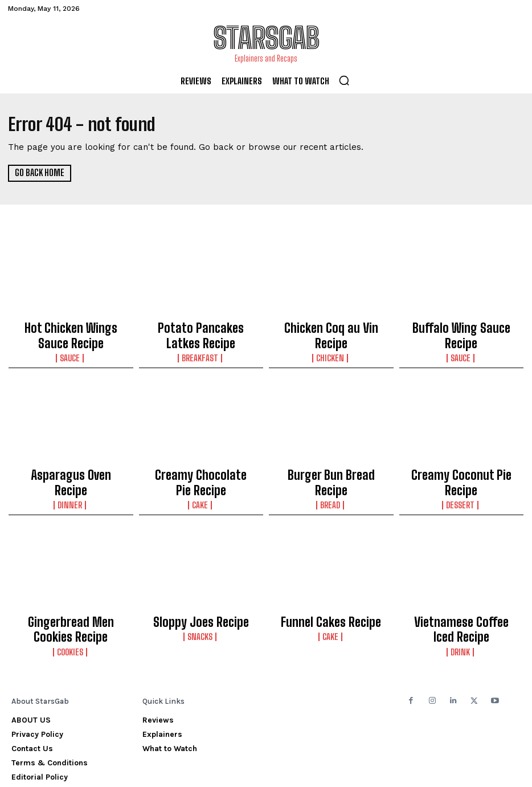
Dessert (461, 475)
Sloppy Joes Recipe (201, 589)
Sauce (71, 349)
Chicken (331, 339)
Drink (461, 611)
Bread (331, 475)
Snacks (201, 601)
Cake (201, 475)
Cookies (71, 611)
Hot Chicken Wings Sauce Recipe (71, 332)
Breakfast (201, 349)
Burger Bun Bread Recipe (331, 463)
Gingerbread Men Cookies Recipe (71, 594)
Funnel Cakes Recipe (331, 589)
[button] (344, 80)
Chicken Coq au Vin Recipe (331, 327)
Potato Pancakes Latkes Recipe (201, 332)
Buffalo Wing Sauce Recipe (461, 327)
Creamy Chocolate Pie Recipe (201, 463)
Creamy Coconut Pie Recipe (461, 463)
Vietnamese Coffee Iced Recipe (461, 594)
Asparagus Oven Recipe (71, 463)
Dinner (71, 475)
